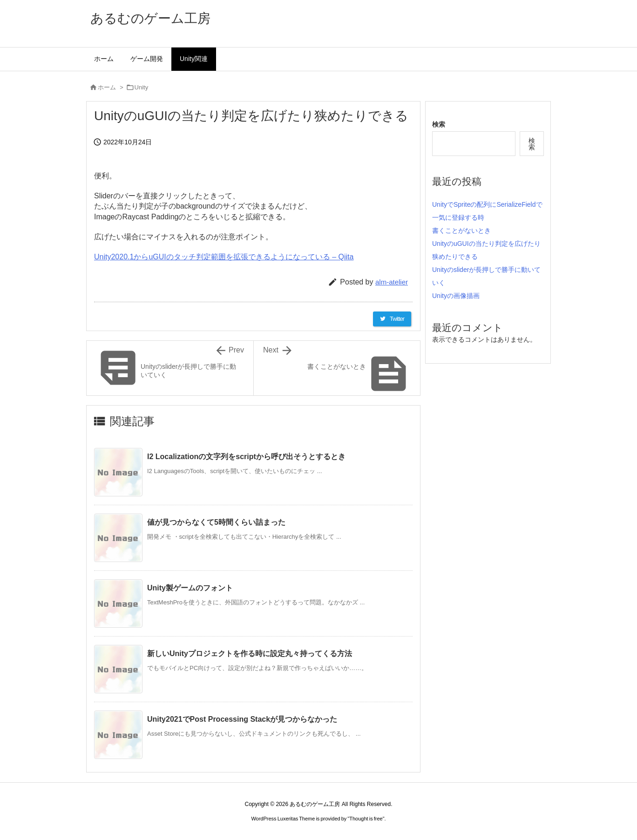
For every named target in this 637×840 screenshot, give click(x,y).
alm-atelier (392, 282)
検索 (439, 124)
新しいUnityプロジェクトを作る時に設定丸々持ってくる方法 (250, 654)
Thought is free (366, 819)
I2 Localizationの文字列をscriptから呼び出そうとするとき (246, 457)
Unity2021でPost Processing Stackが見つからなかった (242, 719)
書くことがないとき (461, 230)
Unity (142, 87)
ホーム (107, 87)
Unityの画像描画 (456, 296)
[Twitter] (392, 319)
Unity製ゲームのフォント (190, 588)
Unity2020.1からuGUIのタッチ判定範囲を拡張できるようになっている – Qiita (224, 257)
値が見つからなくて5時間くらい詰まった (216, 522)
